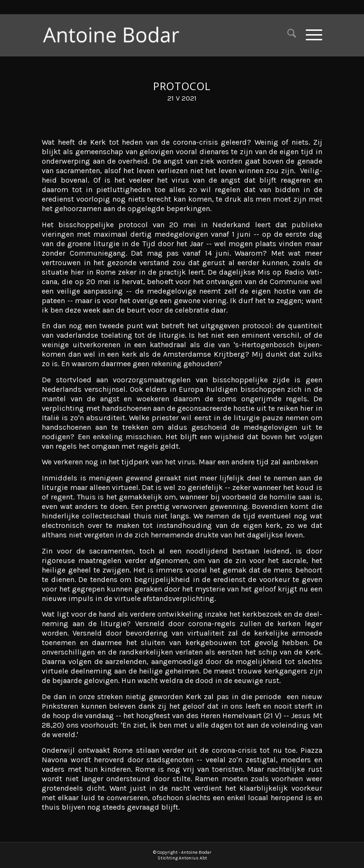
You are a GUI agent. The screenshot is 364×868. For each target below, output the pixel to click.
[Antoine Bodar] (116, 35)
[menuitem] (287, 35)
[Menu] (309, 35)
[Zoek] (287, 35)
